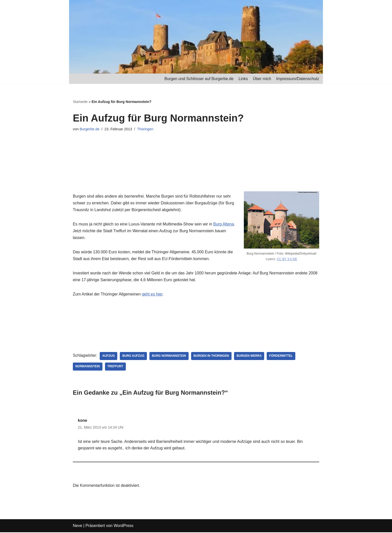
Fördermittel (282, 357)
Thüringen (146, 129)
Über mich (262, 79)
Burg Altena (225, 225)
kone (82, 421)
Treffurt (115, 367)
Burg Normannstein (169, 357)
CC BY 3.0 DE (287, 259)
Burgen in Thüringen (212, 357)
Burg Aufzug (134, 357)
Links (243, 79)
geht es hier (153, 295)
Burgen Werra (250, 357)
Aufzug (109, 357)
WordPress (123, 527)
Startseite (80, 102)
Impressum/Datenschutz (297, 79)
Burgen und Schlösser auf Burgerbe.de (199, 79)
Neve (77, 527)
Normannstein (88, 367)
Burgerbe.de (90, 129)
